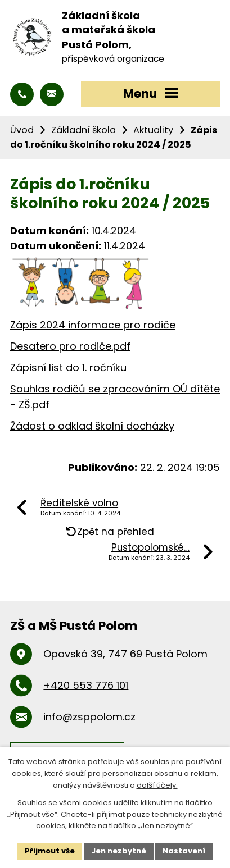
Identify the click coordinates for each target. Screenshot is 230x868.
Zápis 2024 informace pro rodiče (93, 325)
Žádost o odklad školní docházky (92, 426)
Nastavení (184, 851)
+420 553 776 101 (86, 685)
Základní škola (84, 130)
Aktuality (153, 130)
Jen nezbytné (119, 851)
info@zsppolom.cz (89, 717)
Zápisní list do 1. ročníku (68, 367)
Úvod (22, 130)
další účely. (157, 785)
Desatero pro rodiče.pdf (70, 346)
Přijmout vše (50, 851)
